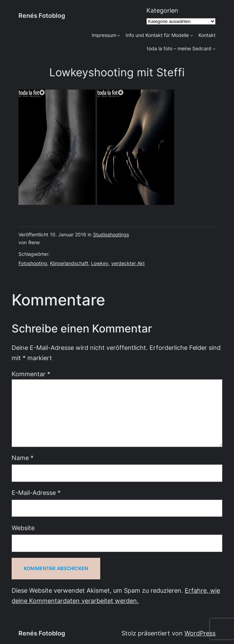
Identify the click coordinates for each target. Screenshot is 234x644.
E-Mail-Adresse (36, 493)
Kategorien (162, 10)
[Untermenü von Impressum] (119, 35)
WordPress (200, 633)
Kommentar (31, 374)
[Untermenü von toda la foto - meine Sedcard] (214, 49)
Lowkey (100, 263)
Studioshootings (111, 235)
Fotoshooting (33, 263)
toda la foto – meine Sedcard (179, 49)
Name (23, 458)
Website (23, 528)
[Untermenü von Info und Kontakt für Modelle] (192, 35)
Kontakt (207, 35)
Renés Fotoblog (42, 16)
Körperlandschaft (69, 263)
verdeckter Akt (128, 263)
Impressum (104, 35)
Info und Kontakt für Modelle (157, 35)
